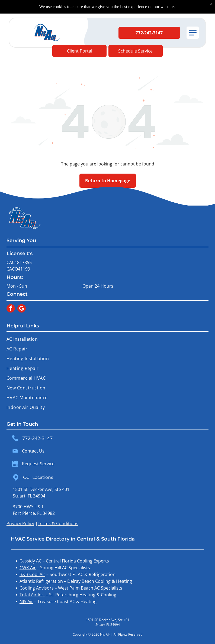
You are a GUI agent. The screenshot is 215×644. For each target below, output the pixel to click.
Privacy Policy (20, 523)
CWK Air (28, 568)
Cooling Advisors (37, 588)
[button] (193, 33)
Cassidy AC (31, 561)
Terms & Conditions (58, 523)
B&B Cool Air (32, 574)
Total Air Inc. (32, 595)
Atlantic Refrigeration (41, 581)
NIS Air (26, 601)
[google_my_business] (22, 309)
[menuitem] (107, 339)
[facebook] (11, 309)
